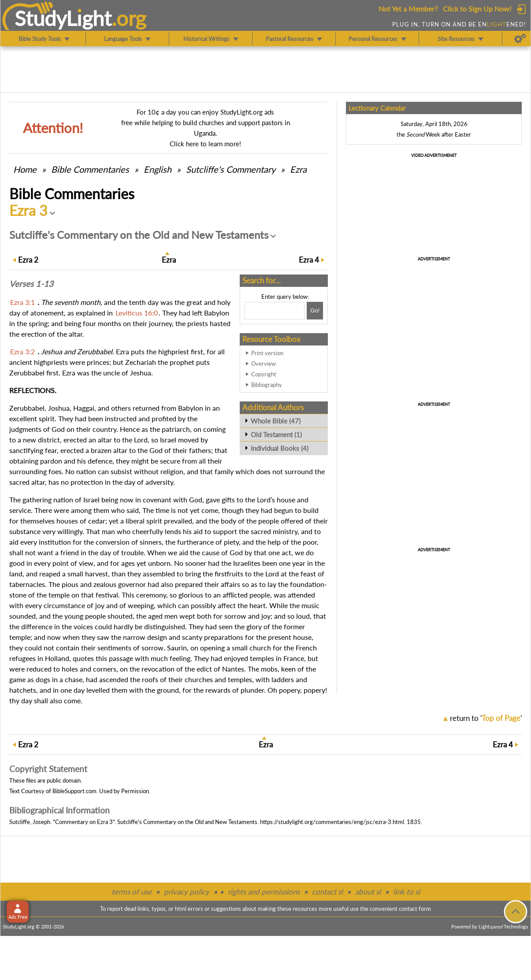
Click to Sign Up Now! (477, 9)
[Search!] (315, 311)
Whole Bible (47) (276, 421)
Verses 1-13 (31, 284)
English (158, 169)
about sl (368, 892)
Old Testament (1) (276, 434)
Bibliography (267, 385)
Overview (264, 364)
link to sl (407, 892)
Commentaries (90, 169)
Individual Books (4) (280, 448)
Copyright (264, 374)
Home (25, 169)
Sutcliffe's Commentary (231, 169)
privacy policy (187, 892)
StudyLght (63, 18)
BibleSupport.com (74, 791)
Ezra (298, 169)
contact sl (327, 892)
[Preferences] (520, 39)
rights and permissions (264, 892)
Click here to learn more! (205, 144)
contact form (415, 909)
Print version (267, 353)
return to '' (486, 718)
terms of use (132, 892)
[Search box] (275, 311)
